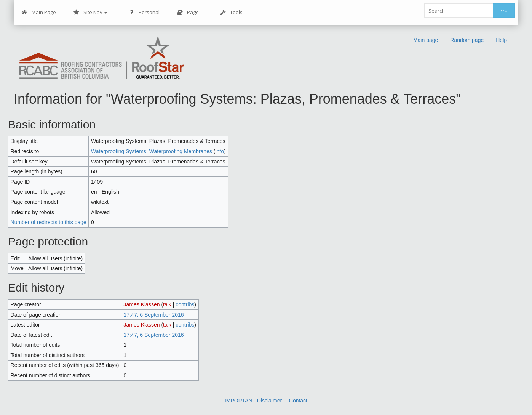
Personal (144, 12)
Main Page (39, 12)
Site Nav (90, 12)
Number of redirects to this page (49, 222)
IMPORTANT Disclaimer (253, 401)
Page (188, 12)
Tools (231, 12)
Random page (467, 40)
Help (501, 40)
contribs (185, 304)
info (220, 151)
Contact (298, 401)
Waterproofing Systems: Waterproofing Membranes (152, 151)
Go (504, 10)
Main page (426, 40)
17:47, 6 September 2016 (154, 315)
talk (167, 304)
